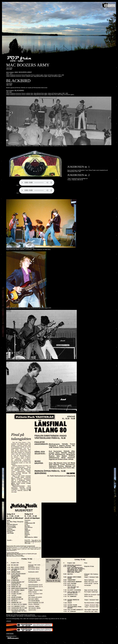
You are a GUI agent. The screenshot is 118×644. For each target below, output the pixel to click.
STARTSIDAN (10, 634)
